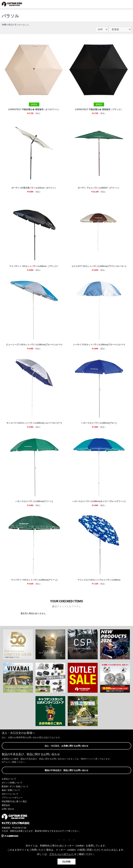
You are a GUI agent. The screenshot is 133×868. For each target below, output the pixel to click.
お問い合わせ (8, 809)
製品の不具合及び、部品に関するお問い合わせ (66, 770)
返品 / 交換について (11, 790)
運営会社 (6, 805)
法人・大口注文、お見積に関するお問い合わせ (66, 746)
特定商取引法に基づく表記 (14, 801)
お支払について (9, 779)
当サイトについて (10, 794)
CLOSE (66, 862)
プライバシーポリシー (12, 798)
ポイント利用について (12, 783)
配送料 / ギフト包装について (15, 787)
